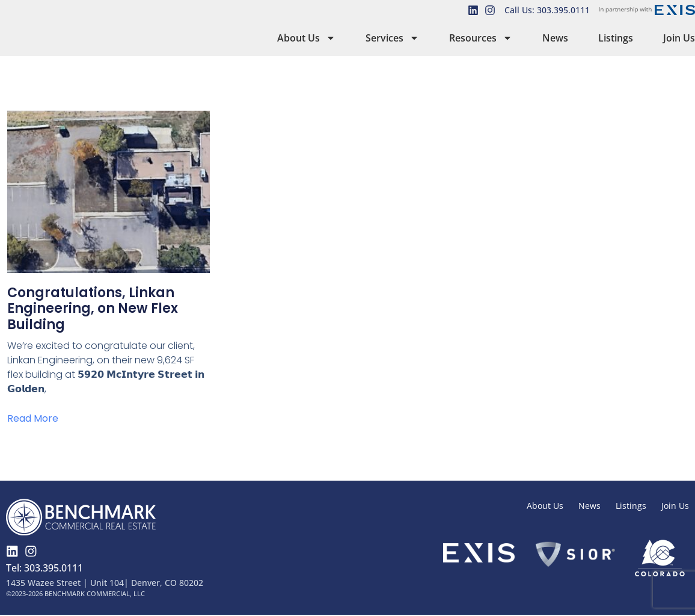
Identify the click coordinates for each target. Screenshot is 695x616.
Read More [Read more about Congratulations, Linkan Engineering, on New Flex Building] (33, 418)
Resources (481, 38)
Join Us (679, 38)
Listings (616, 38)
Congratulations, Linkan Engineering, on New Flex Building (93, 309)
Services (392, 38)
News (555, 38)
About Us (306, 38)
